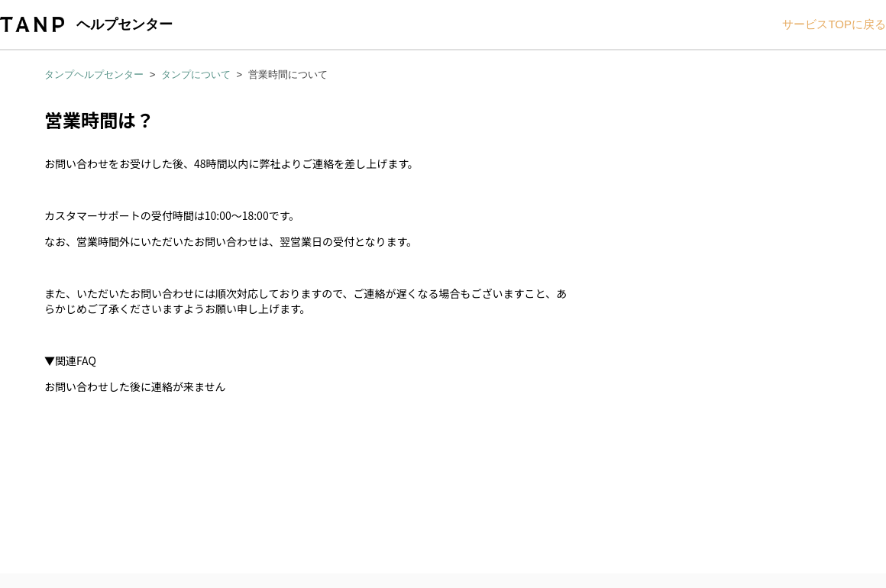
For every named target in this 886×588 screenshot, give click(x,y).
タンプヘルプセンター (94, 74)
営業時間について (288, 74)
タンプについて (196, 74)
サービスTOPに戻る (834, 24)
